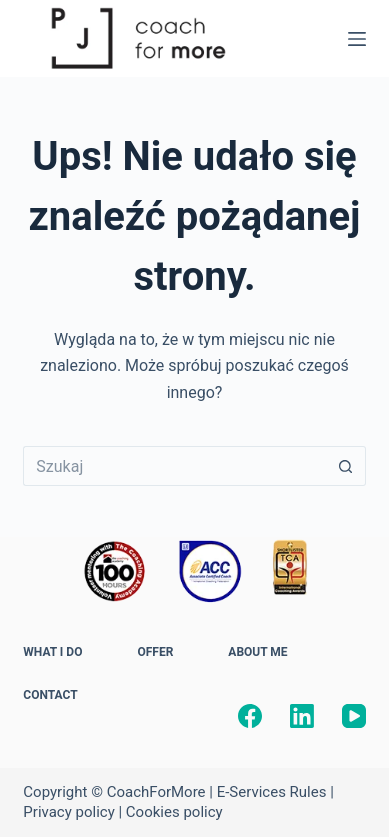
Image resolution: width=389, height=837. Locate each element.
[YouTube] (354, 716)
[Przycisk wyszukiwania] (346, 466)
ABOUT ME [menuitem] (257, 652)
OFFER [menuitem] (155, 652)
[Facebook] (250, 716)
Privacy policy (68, 812)
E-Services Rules (272, 792)
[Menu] (357, 39)
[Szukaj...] (174, 466)
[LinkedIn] (302, 716)
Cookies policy (174, 812)
